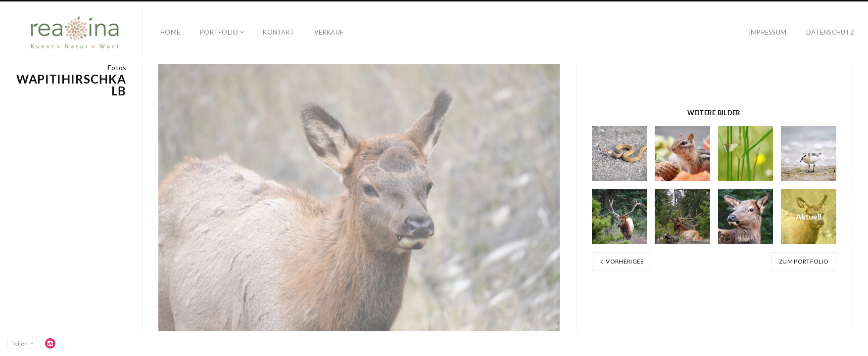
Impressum (768, 32)
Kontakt (279, 32)
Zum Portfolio (804, 261)
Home (170, 32)
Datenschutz (830, 32)
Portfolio (219, 32)
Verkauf (329, 32)
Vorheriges (622, 261)
